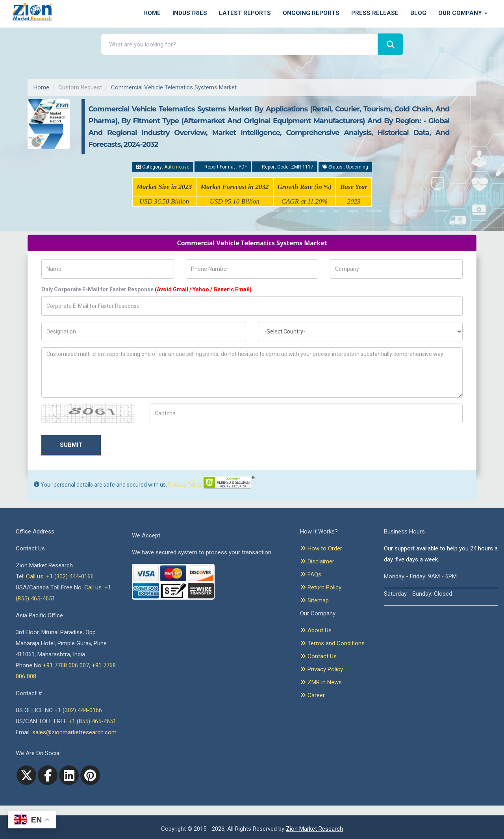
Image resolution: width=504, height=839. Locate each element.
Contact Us (318, 656)
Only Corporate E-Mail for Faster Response (146, 289)
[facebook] (48, 775)
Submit (71, 445)
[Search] (390, 44)
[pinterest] (90, 775)
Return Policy (321, 587)
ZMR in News (321, 682)
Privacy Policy (185, 484)
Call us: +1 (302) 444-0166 (60, 576)
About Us (316, 630)
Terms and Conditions (332, 643)
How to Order (321, 548)
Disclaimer (317, 561)
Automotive (177, 167)
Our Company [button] (463, 13)
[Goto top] (4, 811)
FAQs (311, 574)
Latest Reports (245, 13)
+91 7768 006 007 (66, 665)
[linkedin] (69, 775)
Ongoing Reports (311, 13)
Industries (190, 13)
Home (152, 13)
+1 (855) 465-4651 (92, 721)
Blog (418, 13)
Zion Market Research (314, 829)
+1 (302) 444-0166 (78, 710)
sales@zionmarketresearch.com (74, 732)
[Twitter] (26, 775)
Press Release (375, 13)
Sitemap (314, 600)
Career (312, 695)
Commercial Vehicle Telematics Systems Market (174, 87)
